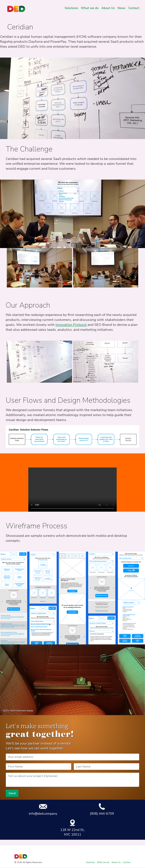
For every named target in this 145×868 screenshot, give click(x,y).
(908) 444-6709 (102, 809)
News (121, 8)
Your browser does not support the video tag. (72, 490)
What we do (90, 8)
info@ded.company (43, 809)
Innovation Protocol (71, 325)
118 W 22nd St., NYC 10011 (73, 828)
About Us (108, 8)
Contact (134, 8)
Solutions (71, 8)
